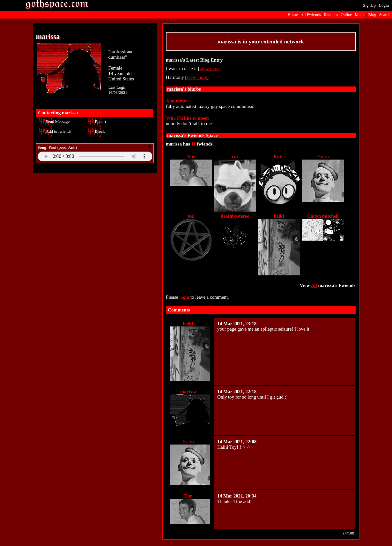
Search (385, 15)
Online (346, 15)
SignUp (369, 5)
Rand (331, 15)
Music (360, 15)
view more (210, 69)
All (311, 15)
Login (384, 5)
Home (293, 15)
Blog (372, 15)
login (184, 297)
